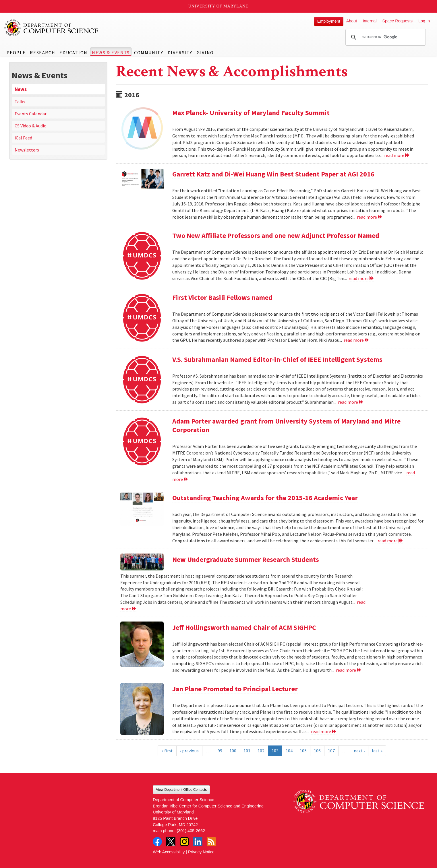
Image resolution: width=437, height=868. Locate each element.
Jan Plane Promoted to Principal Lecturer (235, 689)
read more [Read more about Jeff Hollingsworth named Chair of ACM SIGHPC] (349, 670)
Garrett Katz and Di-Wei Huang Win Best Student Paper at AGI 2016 (273, 174)
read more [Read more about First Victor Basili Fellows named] (356, 340)
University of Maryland (219, 6)
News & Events (111, 53)
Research (42, 53)
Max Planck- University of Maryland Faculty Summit (251, 113)
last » (377, 751)
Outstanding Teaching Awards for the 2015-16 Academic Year (265, 498)
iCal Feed (23, 138)
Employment (329, 21)
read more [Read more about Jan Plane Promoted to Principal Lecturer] (324, 731)
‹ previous (189, 751)
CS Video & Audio (31, 126)
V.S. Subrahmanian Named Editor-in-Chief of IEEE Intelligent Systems (277, 359)
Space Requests (397, 21)
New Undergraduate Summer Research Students (246, 559)
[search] (385, 37)
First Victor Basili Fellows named (222, 297)
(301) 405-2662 (191, 831)
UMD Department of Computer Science (52, 28)
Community (149, 53)
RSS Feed (211, 842)
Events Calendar (31, 114)
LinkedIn (198, 842)
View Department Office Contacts (181, 790)
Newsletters (27, 150)
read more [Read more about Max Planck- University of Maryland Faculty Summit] (397, 155)
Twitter (171, 842)
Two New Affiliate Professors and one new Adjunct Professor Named (276, 235)
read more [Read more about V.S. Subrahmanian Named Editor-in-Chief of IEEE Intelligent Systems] (351, 402)
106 (317, 751)
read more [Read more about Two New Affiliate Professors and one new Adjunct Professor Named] (361, 278)
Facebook (157, 842)
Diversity (180, 53)
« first (167, 751)
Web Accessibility (169, 852)
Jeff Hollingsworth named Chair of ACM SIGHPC (244, 627)
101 (247, 751)
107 (331, 751)
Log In (424, 21)
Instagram (184, 842)
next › (359, 751)
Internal (370, 21)
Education (73, 53)
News (21, 89)
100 (233, 751)
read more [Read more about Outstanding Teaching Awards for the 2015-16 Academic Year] (390, 541)
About (352, 21)
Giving (205, 53)
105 (303, 751)
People (16, 53)
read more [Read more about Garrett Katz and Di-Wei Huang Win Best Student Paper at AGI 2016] (370, 217)
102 (261, 751)
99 (220, 751)
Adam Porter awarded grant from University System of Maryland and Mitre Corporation (286, 425)
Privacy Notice (201, 852)
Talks (20, 102)
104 (289, 751)
